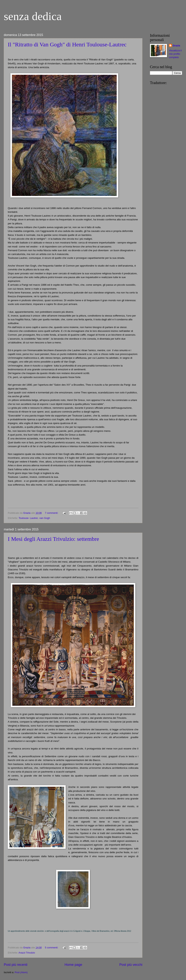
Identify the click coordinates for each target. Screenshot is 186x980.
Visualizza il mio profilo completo (175, 54)
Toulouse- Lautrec (28, 518)
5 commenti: (52, 948)
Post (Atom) (21, 972)
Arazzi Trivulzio (27, 953)
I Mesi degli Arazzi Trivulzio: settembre (53, 539)
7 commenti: (52, 513)
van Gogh (45, 518)
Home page (73, 965)
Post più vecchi (131, 965)
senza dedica (33, 16)
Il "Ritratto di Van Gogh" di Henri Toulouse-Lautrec (67, 44)
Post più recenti (16, 965)
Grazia (176, 46)
